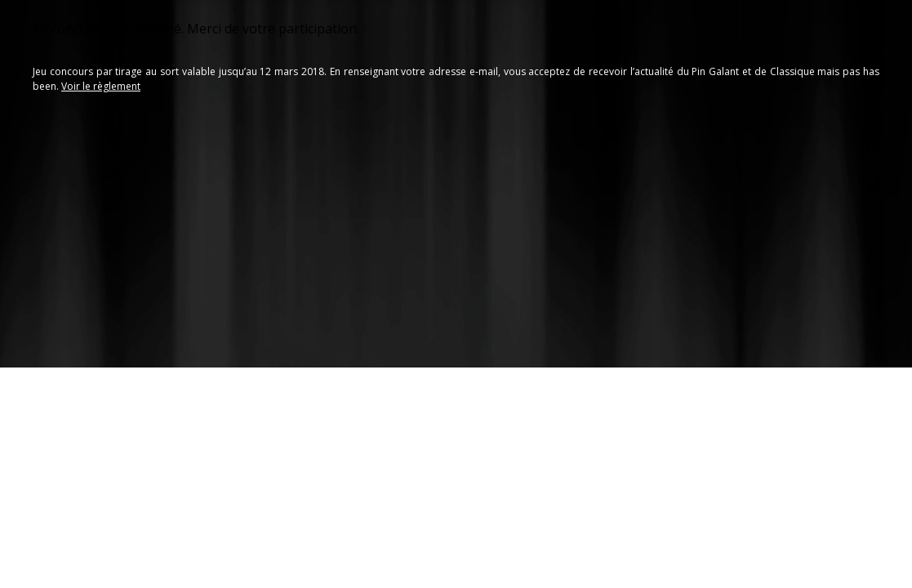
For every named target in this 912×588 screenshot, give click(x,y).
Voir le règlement (101, 86)
